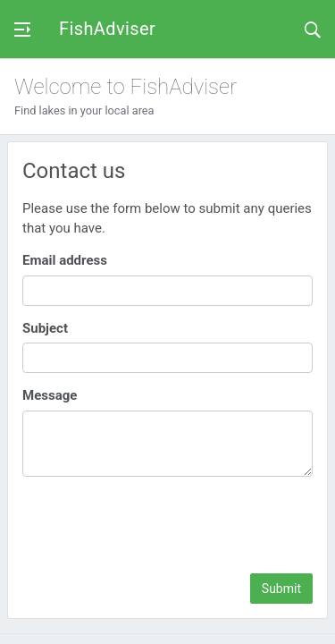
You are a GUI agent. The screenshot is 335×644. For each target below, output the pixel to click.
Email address (65, 260)
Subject (45, 328)
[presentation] (177, 525)
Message (50, 395)
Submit (281, 589)
